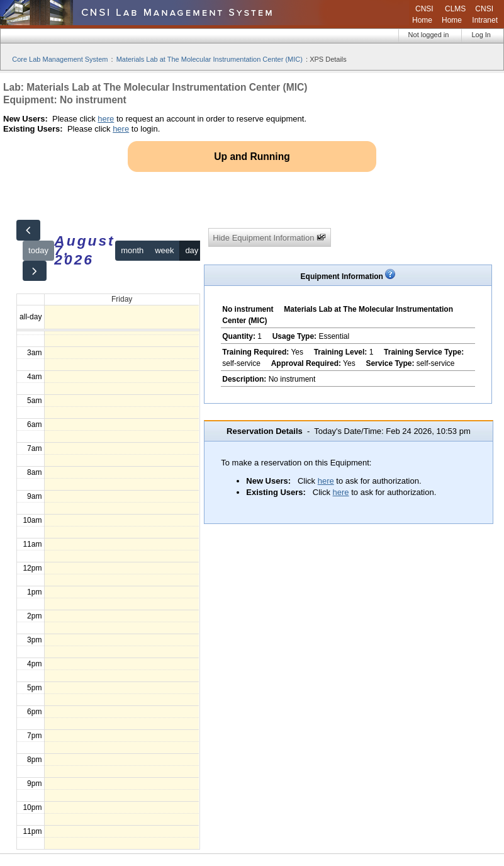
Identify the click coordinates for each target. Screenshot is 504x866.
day (192, 250)
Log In (481, 35)
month (132, 250)
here (106, 119)
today (38, 250)
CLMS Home (454, 14)
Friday (122, 299)
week (164, 250)
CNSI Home (423, 14)
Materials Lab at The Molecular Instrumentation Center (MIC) (210, 59)
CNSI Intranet (485, 14)
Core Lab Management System (60, 59)
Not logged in (429, 35)
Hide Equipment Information (269, 238)
